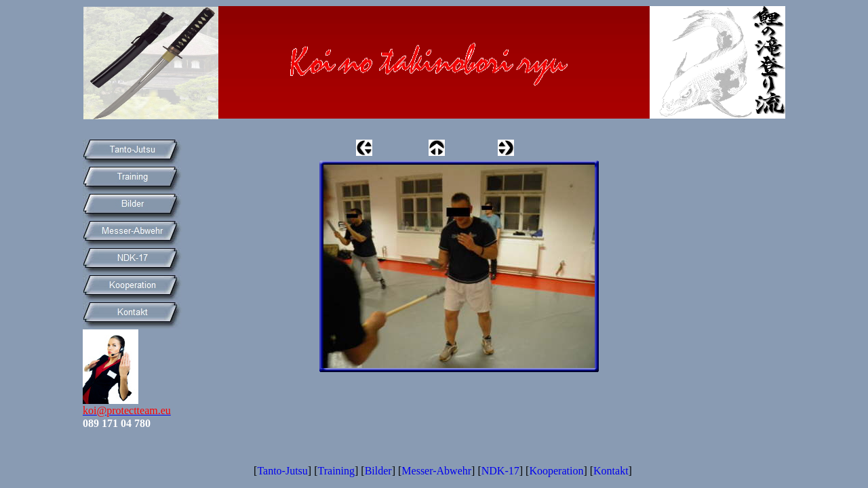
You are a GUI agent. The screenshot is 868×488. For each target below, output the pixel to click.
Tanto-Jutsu (282, 471)
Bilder (378, 471)
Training (336, 471)
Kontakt (611, 471)
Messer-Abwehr (436, 471)
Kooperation (556, 471)
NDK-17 (500, 471)
